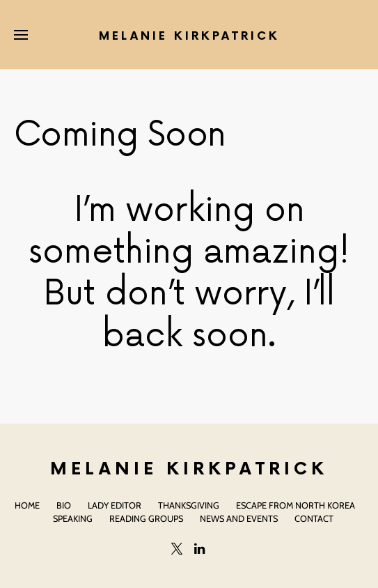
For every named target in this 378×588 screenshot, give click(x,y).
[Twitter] (177, 548)
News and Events (239, 519)
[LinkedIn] (199, 548)
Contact (314, 519)
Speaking (73, 519)
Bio (64, 505)
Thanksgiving (189, 505)
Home (27, 505)
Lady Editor (115, 505)
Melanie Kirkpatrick (189, 37)
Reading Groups (146, 519)
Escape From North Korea (296, 505)
